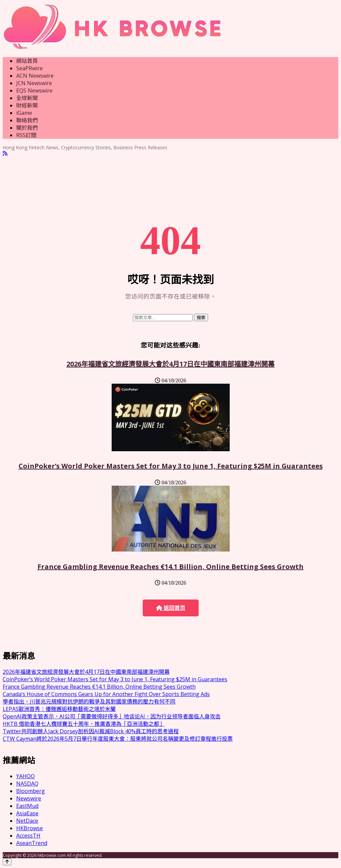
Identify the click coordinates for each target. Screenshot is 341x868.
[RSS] (5, 154)
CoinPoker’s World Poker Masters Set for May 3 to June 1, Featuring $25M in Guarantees (171, 466)
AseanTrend (32, 843)
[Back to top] (7, 862)
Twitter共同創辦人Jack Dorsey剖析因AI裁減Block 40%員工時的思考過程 (91, 731)
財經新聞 (27, 105)
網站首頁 (27, 61)
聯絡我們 (27, 120)
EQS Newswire (34, 91)
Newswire (29, 798)
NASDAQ (27, 784)
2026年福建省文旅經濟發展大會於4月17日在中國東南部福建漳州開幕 (170, 364)
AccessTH (28, 836)
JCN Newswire (34, 83)
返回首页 (171, 608)
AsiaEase (27, 813)
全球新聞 (27, 98)
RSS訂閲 (26, 135)
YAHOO (25, 776)
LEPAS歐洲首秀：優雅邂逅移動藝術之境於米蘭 (59, 709)
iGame (24, 113)
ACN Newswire (35, 76)
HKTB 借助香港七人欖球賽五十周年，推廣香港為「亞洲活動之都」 (84, 724)
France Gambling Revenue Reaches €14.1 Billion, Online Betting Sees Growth (170, 567)
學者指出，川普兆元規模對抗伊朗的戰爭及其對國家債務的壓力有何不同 (89, 701)
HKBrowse (30, 828)
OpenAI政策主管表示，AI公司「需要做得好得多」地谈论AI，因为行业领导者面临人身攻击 (112, 716)
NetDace (27, 821)
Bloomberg (31, 791)
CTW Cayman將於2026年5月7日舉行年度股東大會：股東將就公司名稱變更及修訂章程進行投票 (118, 739)
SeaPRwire (30, 68)
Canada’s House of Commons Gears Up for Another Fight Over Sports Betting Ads (106, 694)
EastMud (27, 806)
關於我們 (27, 128)
